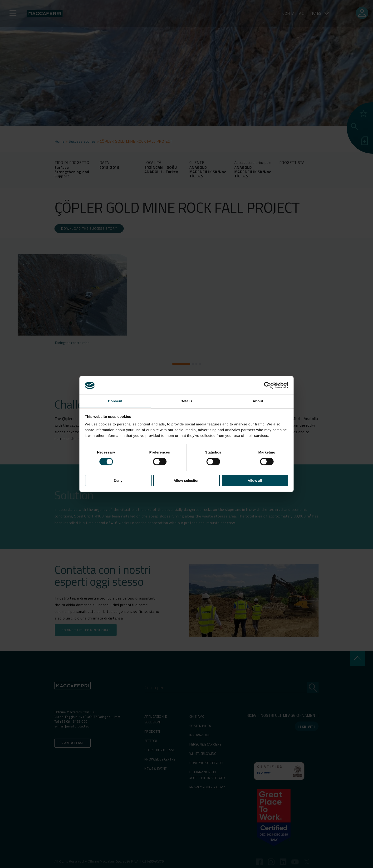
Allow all (255, 480)
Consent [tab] (115, 401)
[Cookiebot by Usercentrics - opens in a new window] (267, 385)
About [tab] (258, 401)
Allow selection (186, 480)
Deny (118, 480)
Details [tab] (186, 401)
